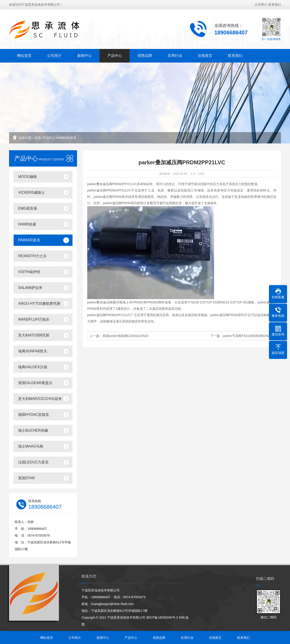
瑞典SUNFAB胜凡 (33, 351)
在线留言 (205, 55)
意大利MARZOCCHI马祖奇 (40, 399)
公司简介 (261, 4)
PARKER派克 (67, 138)
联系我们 (275, 4)
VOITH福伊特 (29, 272)
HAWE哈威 (27, 224)
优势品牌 (145, 55)
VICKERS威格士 (31, 192)
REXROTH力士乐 (32, 256)
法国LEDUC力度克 (33, 462)
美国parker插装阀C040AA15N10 (125, 336)
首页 (38, 138)
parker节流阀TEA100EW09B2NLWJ (248, 336)
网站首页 (24, 55)
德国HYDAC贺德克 (34, 415)
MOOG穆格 (28, 177)
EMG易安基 (28, 208)
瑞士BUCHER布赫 (33, 430)
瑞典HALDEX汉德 (33, 367)
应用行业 (175, 55)
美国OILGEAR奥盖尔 (35, 383)
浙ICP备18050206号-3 (162, 617)
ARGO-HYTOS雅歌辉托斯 (39, 304)
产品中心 (115, 55)
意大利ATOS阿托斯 (34, 335)
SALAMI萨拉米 (30, 288)
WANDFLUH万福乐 (34, 319)
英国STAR (26, 478)
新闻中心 (85, 55)
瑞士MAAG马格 (31, 446)
